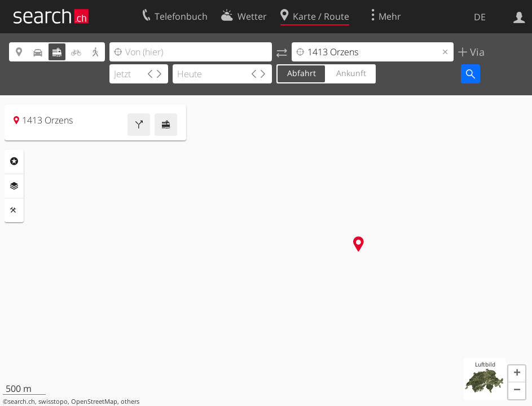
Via (476, 52)
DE (480, 17)
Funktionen (14, 210)
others (130, 401)
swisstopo (53, 401)
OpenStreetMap (94, 401)
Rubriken (14, 161)
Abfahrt (302, 73)
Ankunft (351, 73)
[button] (517, 374)
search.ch (21, 401)
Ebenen (14, 186)
